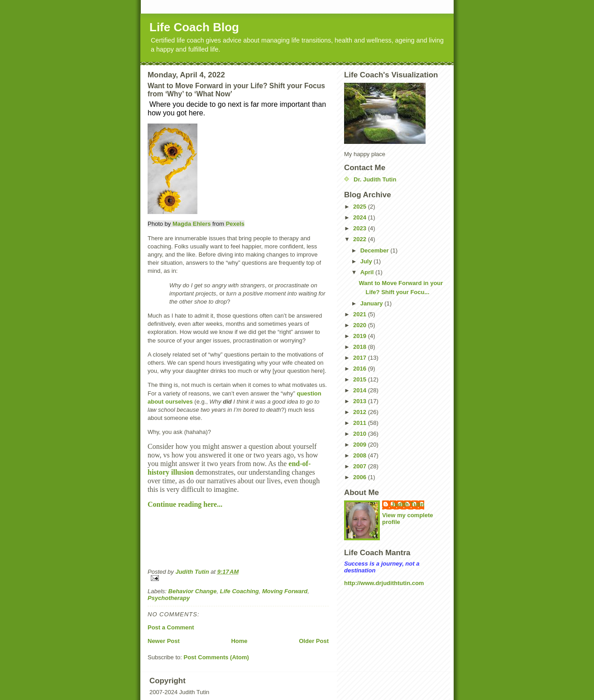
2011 (361, 423)
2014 (361, 390)
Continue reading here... (186, 504)
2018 (361, 347)
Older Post (314, 641)
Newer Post (164, 641)
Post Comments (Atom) (216, 657)
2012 (361, 412)
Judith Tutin (408, 504)
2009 (361, 445)
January (372, 303)
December (375, 250)
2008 (361, 455)
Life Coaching (240, 591)
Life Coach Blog (194, 27)
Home (239, 641)
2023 (361, 228)
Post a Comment (171, 627)
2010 (361, 434)
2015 (361, 379)
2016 (361, 369)
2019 (361, 336)
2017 (361, 358)
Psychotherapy (169, 598)
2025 (361, 207)
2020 (361, 325)
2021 (361, 314)
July (367, 261)
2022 (361, 239)
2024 (361, 217)
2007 (361, 466)
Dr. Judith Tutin (375, 179)
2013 (361, 401)
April (368, 272)
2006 (361, 477)
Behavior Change (193, 591)
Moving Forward (285, 591)
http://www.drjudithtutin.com (384, 583)
